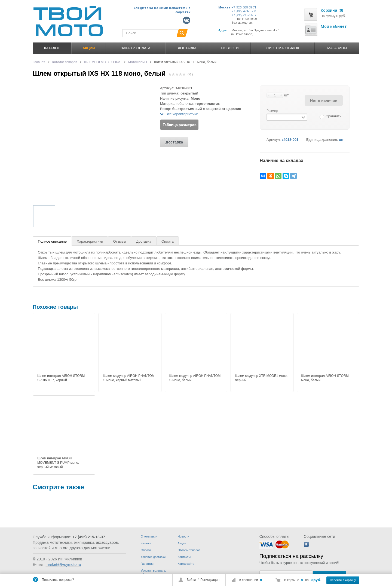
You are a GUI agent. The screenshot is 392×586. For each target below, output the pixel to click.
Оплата (168, 241)
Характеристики (90, 241)
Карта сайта (186, 564)
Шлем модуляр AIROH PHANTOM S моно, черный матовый (129, 378)
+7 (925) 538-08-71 (244, 7)
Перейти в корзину (343, 580)
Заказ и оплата (136, 48)
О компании (149, 536)
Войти (191, 580)
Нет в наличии (324, 100)
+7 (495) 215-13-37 (244, 15)
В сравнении (248, 580)
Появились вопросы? (58, 580)
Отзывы (120, 241)
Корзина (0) (332, 10)
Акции (182, 543)
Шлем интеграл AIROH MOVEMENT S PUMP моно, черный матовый (58, 463)
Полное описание (52, 241)
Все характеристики (182, 114)
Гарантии (147, 564)
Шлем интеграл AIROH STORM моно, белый (325, 378)
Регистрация (210, 580)
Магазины (337, 48)
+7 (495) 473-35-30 (244, 11)
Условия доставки (153, 557)
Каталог (52, 48)
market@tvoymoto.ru (63, 564)
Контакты (184, 557)
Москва (224, 7)
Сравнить (333, 116)
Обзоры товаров (189, 550)
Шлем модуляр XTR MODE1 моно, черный (261, 378)
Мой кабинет (334, 26)
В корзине (292, 580)
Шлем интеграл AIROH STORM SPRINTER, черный (61, 378)
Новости (230, 48)
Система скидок (283, 48)
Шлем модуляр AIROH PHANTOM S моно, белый (195, 378)
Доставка (187, 48)
